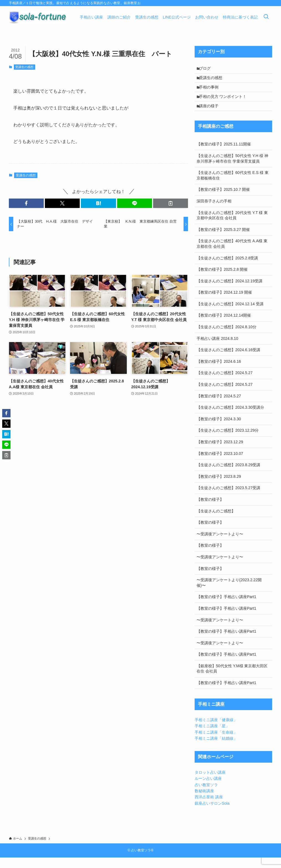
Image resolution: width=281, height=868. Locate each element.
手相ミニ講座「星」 (212, 736)
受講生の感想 (24, 67)
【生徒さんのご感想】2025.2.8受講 (227, 269)
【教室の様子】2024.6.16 (219, 372)
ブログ (207, 69)
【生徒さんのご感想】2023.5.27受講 (228, 499)
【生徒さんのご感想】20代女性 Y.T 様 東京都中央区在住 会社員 (232, 226)
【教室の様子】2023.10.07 (220, 464)
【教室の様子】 (210, 510)
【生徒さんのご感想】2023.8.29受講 (228, 475)
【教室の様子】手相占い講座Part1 (226, 608)
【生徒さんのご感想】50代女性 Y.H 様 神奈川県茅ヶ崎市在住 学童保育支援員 (232, 169)
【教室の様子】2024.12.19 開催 (224, 303)
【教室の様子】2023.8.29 (219, 487)
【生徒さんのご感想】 (216, 522)
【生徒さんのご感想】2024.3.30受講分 (230, 418)
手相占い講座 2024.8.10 (217, 349)
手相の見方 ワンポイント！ (225, 104)
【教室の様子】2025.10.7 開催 (223, 200)
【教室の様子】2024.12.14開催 (224, 326)
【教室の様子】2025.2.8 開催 (222, 280)
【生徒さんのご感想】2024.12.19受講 (230, 291)
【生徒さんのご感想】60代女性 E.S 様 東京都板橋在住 (233, 186)
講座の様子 (211, 115)
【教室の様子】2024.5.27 (219, 406)
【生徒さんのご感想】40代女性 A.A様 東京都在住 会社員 (232, 254)
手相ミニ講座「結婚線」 (216, 749)
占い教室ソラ (206, 795)
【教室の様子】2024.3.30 (219, 429)
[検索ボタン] (266, 17)
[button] (26, 203)
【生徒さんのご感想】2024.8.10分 (226, 337)
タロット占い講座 (210, 783)
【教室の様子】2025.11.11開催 (224, 155)
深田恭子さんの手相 (214, 212)
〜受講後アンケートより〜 (220, 544)
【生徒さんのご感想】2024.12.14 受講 (230, 314)
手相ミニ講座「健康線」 (216, 730)
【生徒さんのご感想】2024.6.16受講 (228, 361)
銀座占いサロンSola (212, 814)
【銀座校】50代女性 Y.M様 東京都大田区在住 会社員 (232, 679)
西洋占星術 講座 (209, 808)
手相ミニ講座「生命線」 (216, 743)
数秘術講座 (204, 801)
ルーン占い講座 (208, 789)
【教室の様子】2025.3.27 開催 (223, 240)
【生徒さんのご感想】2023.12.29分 (228, 441)
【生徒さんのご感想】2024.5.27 (225, 384)
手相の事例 (211, 92)
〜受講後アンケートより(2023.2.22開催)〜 (229, 593)
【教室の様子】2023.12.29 (220, 452)
